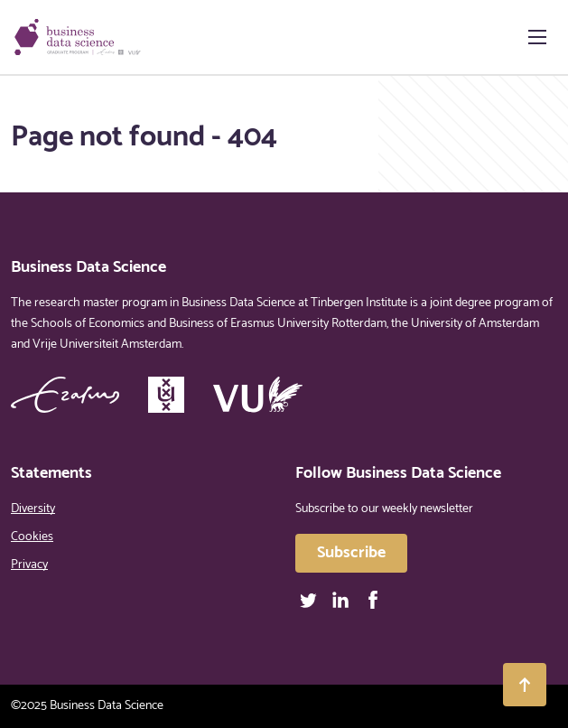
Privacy (29, 565)
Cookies (32, 537)
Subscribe (351, 553)
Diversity (33, 509)
